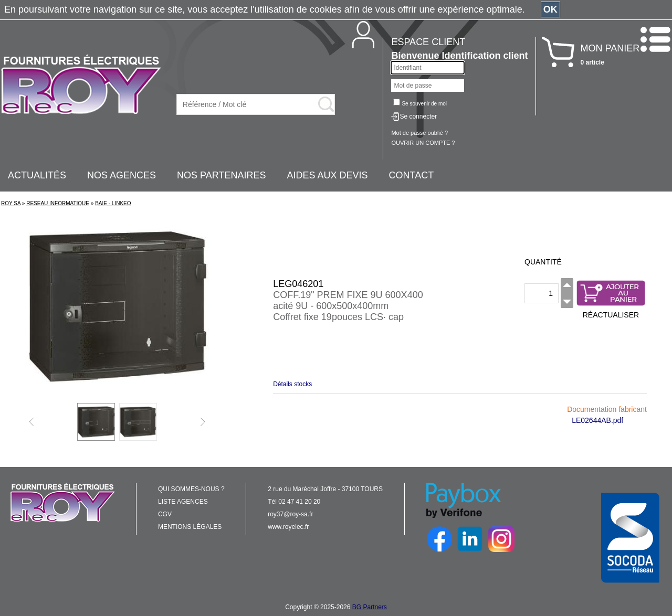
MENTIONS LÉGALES (190, 527)
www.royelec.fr (288, 527)
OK (550, 9)
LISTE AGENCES (183, 502)
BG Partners (370, 607)
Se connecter (418, 116)
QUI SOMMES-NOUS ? (191, 489)
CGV (165, 514)
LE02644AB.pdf (597, 420)
